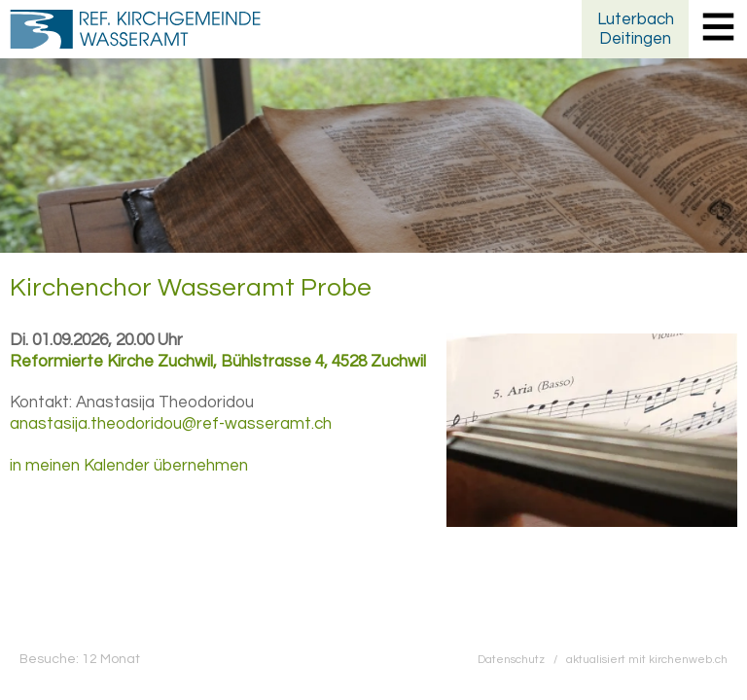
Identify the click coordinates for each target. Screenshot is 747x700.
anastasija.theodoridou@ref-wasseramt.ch (171, 424)
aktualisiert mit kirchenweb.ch (647, 659)
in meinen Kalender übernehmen (129, 466)
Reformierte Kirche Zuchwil (218, 362)
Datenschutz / (522, 659)
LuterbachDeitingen (636, 29)
